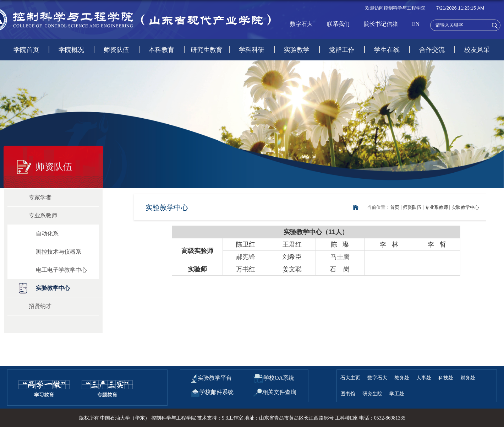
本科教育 (161, 50)
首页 (395, 207)
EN (416, 24)
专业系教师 (436, 207)
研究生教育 (207, 50)
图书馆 (348, 394)
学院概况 (71, 50)
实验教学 (297, 50)
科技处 (446, 378)
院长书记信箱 (381, 24)
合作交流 (432, 50)
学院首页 (26, 50)
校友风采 (477, 50)
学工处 (397, 394)
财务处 (468, 378)
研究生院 (372, 394)
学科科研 (252, 50)
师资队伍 (116, 50)
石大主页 (350, 378)
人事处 (424, 378)
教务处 (402, 378)
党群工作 (342, 50)
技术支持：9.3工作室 (220, 418)
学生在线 (387, 50)
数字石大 (301, 24)
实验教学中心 (465, 207)
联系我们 (338, 24)
